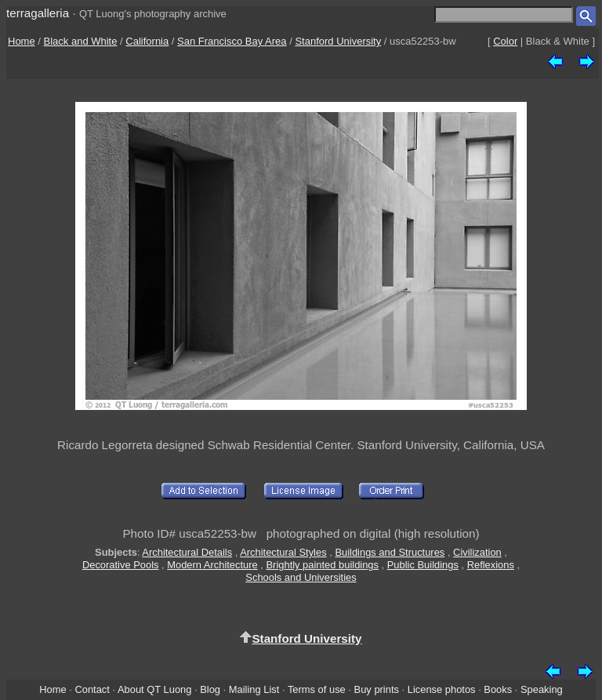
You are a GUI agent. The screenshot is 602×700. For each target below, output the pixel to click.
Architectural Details (187, 552)
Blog (210, 689)
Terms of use (317, 689)
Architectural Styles (283, 552)
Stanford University (338, 41)
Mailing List (254, 689)
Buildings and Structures (390, 552)
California (147, 41)
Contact (92, 689)
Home (22, 41)
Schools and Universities (301, 577)
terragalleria (38, 13)
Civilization (477, 552)
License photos (442, 689)
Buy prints (377, 689)
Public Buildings (423, 565)
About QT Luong (154, 689)
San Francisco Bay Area (232, 41)
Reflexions (491, 565)
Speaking (542, 689)
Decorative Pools (121, 565)
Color (505, 41)
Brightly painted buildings (323, 565)
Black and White (81, 41)
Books (498, 689)
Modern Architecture (212, 565)
